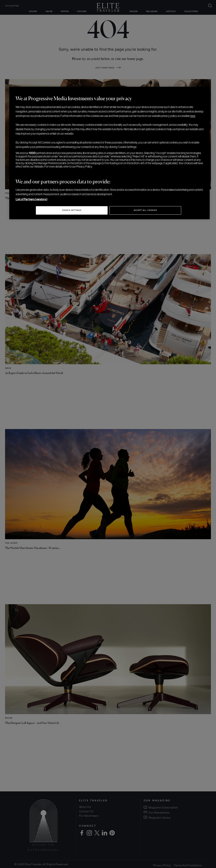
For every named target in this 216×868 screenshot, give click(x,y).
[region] (109, 153)
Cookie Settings (72, 210)
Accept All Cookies (145, 210)
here (193, 116)
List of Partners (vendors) (31, 199)
